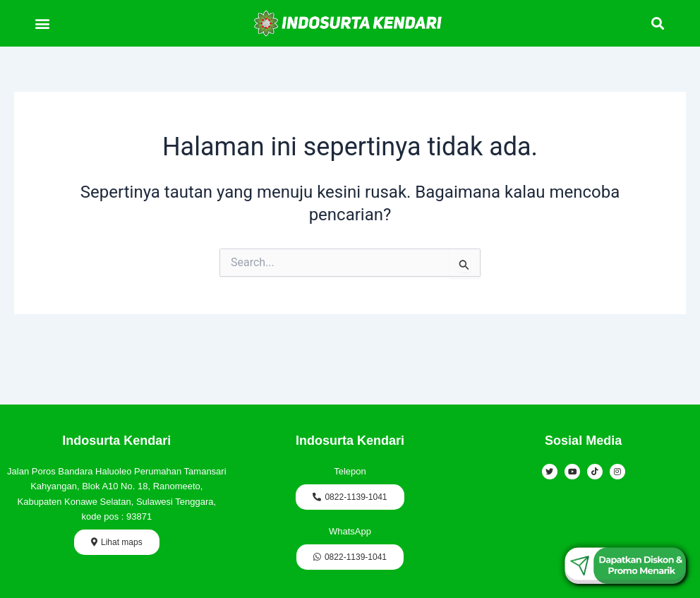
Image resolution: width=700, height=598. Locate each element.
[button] (42, 23)
